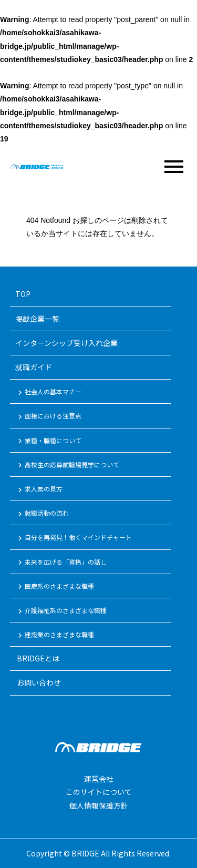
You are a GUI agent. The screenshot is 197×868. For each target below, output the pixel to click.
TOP (23, 294)
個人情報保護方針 (99, 805)
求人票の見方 (39, 489)
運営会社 (99, 779)
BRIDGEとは (37, 658)
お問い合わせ (38, 682)
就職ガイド (34, 367)
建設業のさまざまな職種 (55, 635)
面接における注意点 (48, 416)
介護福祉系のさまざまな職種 (61, 611)
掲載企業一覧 (37, 319)
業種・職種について (48, 441)
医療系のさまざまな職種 (55, 587)
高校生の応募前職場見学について (67, 465)
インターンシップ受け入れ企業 (66, 343)
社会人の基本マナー (48, 392)
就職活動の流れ (42, 514)
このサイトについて (99, 792)
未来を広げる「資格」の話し (61, 563)
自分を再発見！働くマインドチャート (74, 538)
